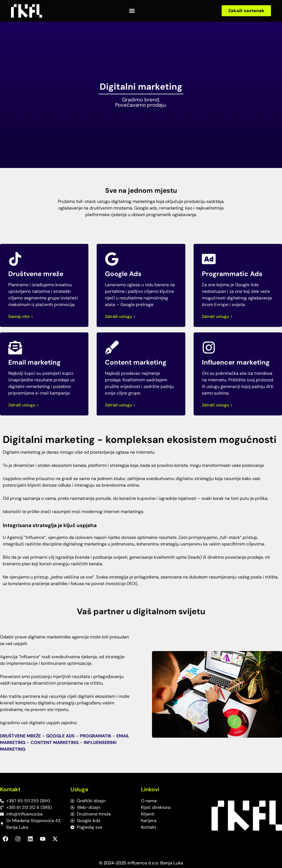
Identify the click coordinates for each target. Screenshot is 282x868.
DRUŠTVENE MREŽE (20, 736)
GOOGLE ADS (60, 736)
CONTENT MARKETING (55, 742)
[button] (132, 11)
